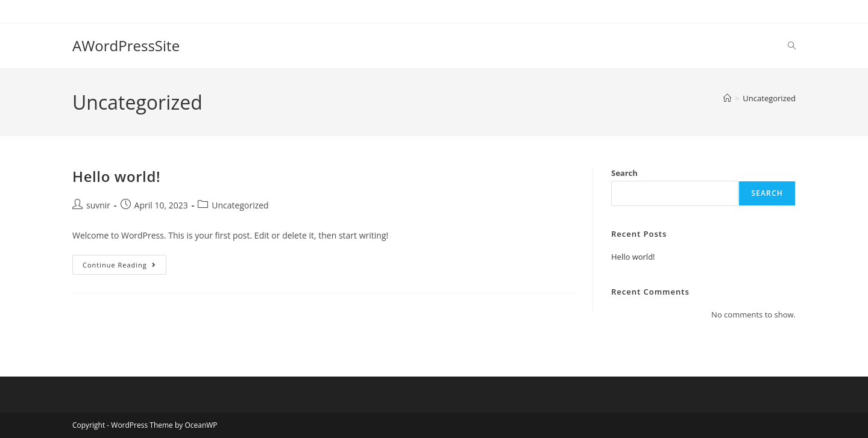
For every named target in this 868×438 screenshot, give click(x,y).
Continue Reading (124, 262)
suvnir (98, 205)
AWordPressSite (126, 45)
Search (624, 173)
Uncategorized (769, 98)
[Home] (727, 98)
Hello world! (116, 176)
